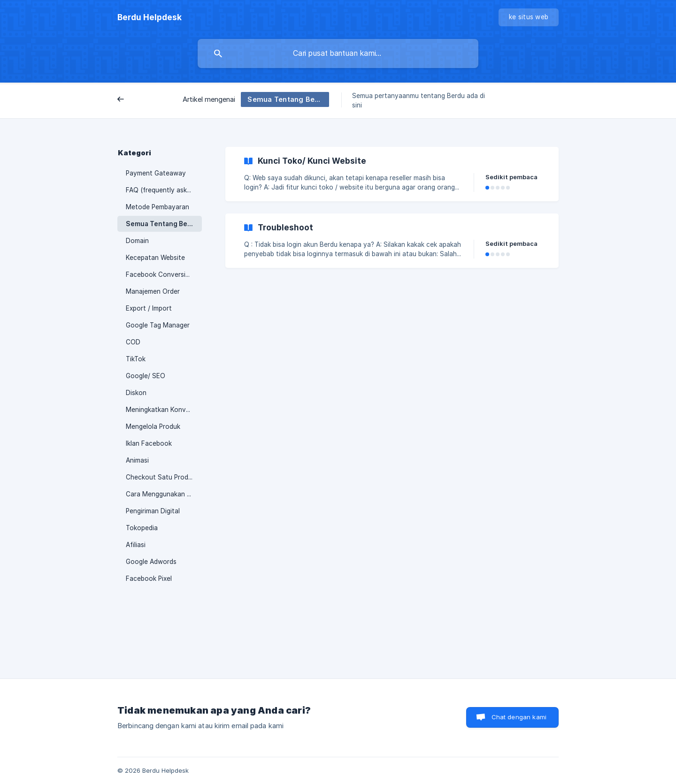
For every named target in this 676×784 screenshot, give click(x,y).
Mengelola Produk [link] (153, 426)
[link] (392, 174)
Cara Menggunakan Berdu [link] (164, 494)
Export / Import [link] (149, 308)
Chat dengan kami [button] (519, 717)
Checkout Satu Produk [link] (161, 477)
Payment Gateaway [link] (156, 173)
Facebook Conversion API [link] (164, 274)
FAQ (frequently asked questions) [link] (164, 190)
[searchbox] (338, 53)
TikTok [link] (136, 359)
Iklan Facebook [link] (149, 443)
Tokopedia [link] (142, 528)
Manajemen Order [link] (153, 291)
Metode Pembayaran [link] (157, 207)
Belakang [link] (139, 100)
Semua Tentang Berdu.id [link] (164, 224)
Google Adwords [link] (151, 562)
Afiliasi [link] (136, 545)
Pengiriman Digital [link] (153, 511)
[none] (150, 17)
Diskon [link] (136, 393)
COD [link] (133, 342)
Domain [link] (137, 241)
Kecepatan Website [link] (155, 258)
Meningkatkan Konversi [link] (161, 410)
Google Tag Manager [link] (158, 325)
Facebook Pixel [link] (149, 578)
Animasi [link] (137, 460)
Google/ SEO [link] (146, 376)
